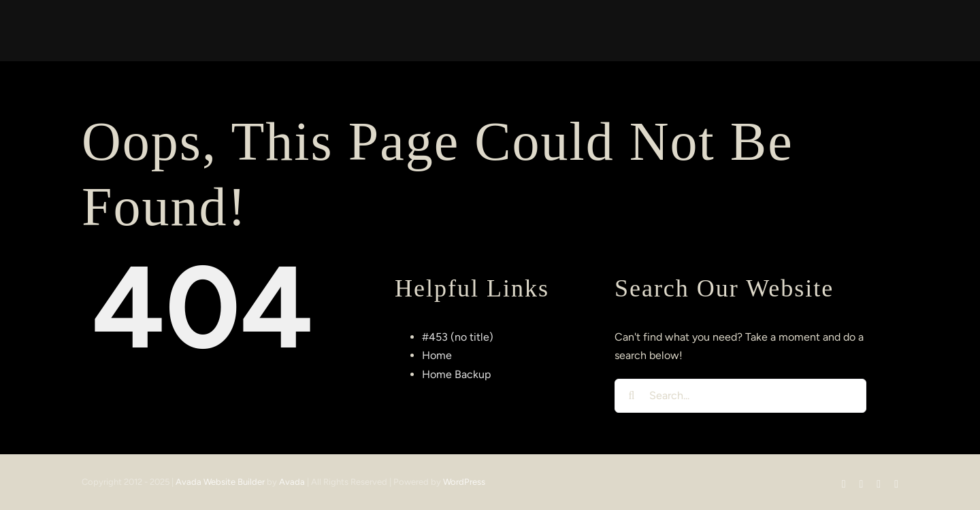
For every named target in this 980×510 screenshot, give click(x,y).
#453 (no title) (458, 337)
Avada (292, 482)
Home (437, 355)
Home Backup (456, 374)
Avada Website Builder (220, 482)
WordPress (464, 482)
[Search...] (740, 396)
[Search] (632, 396)
